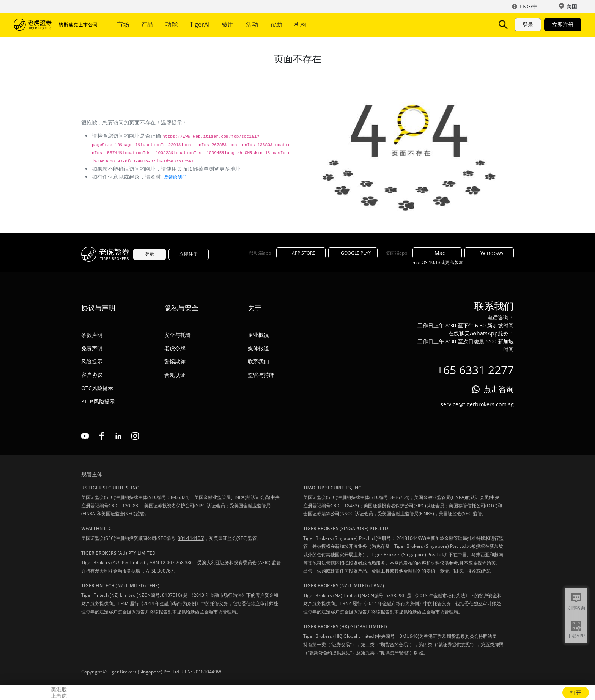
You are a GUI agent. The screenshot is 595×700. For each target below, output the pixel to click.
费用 (228, 24)
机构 (301, 24)
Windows (489, 253)
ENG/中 (529, 6)
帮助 (276, 24)
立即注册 (563, 24)
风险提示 (92, 361)
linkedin (118, 436)
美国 (572, 6)
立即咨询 (576, 608)
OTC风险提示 (97, 388)
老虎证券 (55, 25)
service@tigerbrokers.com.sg (477, 404)
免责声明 (92, 348)
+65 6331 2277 (475, 370)
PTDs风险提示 (98, 401)
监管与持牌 (261, 375)
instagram (135, 436)
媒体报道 (258, 348)
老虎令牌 (175, 348)
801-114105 (190, 538)
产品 (147, 24)
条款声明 (92, 335)
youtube (85, 436)
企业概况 (258, 335)
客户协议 (92, 375)
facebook (102, 436)
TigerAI (200, 24)
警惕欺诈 (175, 361)
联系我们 (258, 361)
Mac (437, 253)
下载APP (576, 636)
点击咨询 (499, 389)
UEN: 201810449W (201, 672)
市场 (123, 24)
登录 (528, 24)
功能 (172, 24)
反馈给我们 (175, 177)
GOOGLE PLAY (353, 253)
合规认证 (175, 375)
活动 (252, 24)
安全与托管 (178, 335)
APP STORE (301, 253)
